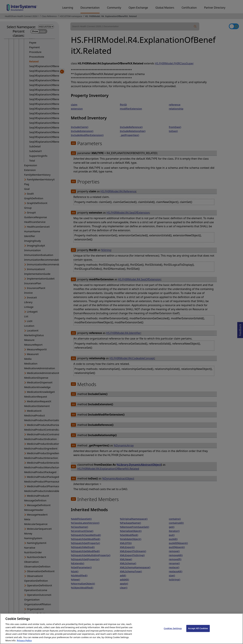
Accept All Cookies (198, 634)
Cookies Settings (173, 634)
